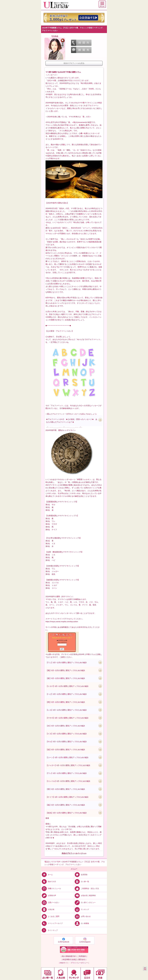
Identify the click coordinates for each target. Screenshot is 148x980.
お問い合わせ (82, 916)
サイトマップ (49, 930)
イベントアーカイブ (52, 923)
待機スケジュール (51, 889)
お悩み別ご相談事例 (85, 895)
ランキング (82, 909)
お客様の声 (49, 895)
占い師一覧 (82, 882)
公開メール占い (50, 902)
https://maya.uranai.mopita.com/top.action (62, 622)
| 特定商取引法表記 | (70, 960)
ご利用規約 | (82, 956)
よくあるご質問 (50, 916)
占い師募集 (82, 923)
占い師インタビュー (85, 902)
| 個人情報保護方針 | (69, 956)
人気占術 (48, 909)
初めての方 (49, 882)
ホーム (47, 875)
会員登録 (81, 875)
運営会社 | (82, 960)
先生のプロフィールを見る (74, 63)
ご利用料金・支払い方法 (86, 889)
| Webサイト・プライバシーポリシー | (74, 963)
